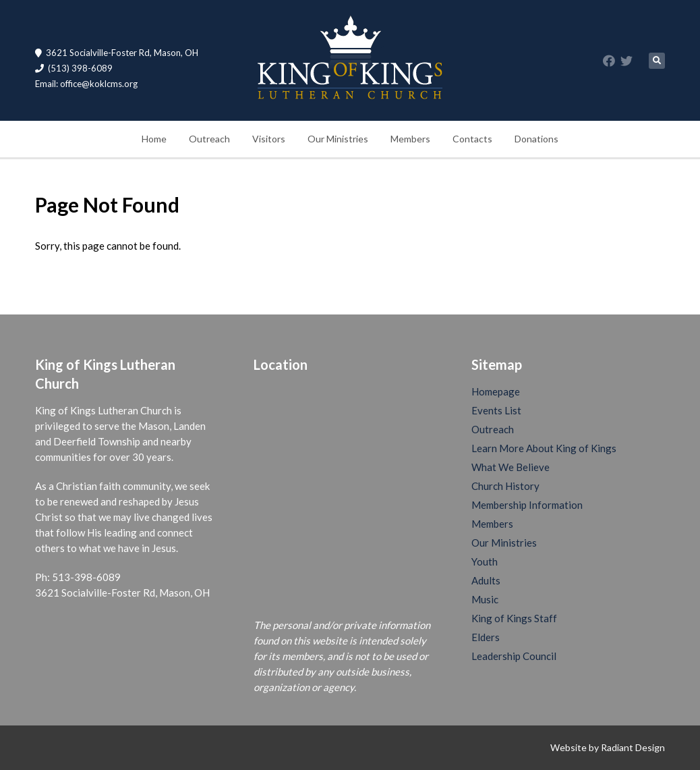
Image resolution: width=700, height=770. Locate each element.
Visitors (269, 139)
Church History (505, 486)
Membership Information (527, 505)
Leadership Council (514, 656)
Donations (536, 139)
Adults (486, 580)
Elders (486, 637)
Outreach (209, 139)
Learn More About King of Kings (544, 448)
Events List (496, 410)
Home (154, 139)
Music (485, 599)
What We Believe (511, 467)
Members (410, 139)
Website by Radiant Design (608, 747)
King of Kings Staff (514, 618)
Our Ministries (338, 139)
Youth (485, 561)
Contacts (472, 139)
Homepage (496, 391)
